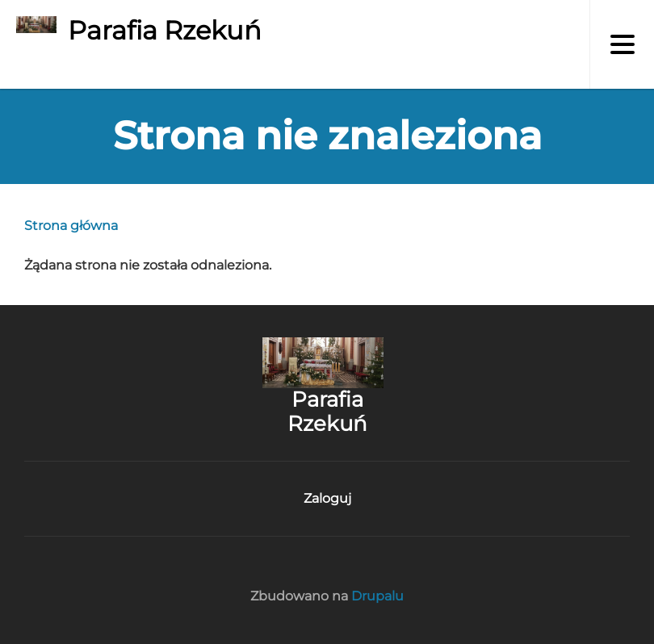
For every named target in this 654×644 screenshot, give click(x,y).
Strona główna (71, 226)
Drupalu (377, 596)
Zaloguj (327, 498)
